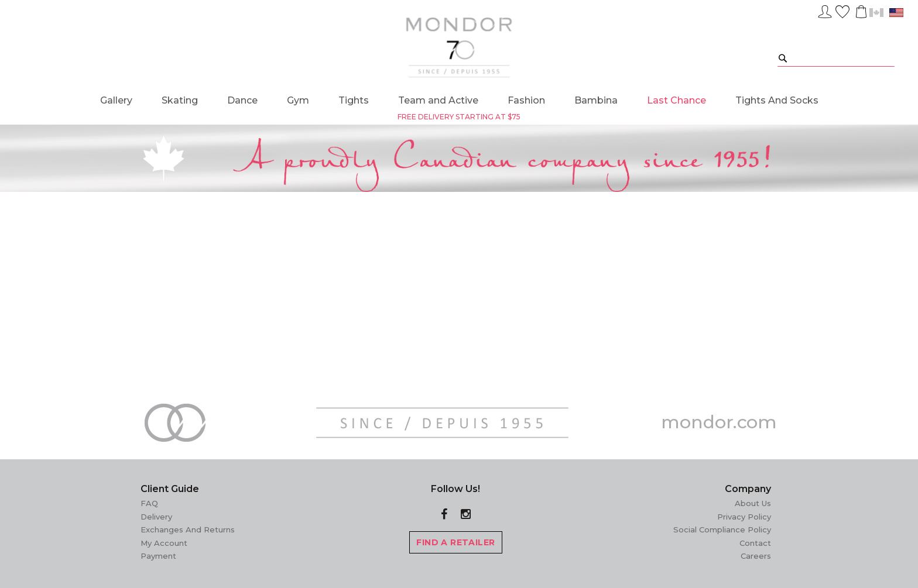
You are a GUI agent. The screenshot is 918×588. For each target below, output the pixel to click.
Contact (755, 543)
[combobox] (836, 58)
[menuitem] (116, 100)
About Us (753, 503)
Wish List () (842, 10)
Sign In (825, 10)
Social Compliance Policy (722, 529)
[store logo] (459, 47)
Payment (158, 556)
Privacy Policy (744, 517)
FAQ (149, 503)
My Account (164, 543)
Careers (756, 556)
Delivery (156, 517)
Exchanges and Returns (188, 529)
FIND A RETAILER (455, 542)
